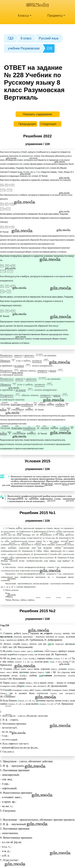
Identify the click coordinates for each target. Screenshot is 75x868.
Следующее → (50, 124)
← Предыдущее (25, 124)
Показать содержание (37, 114)
